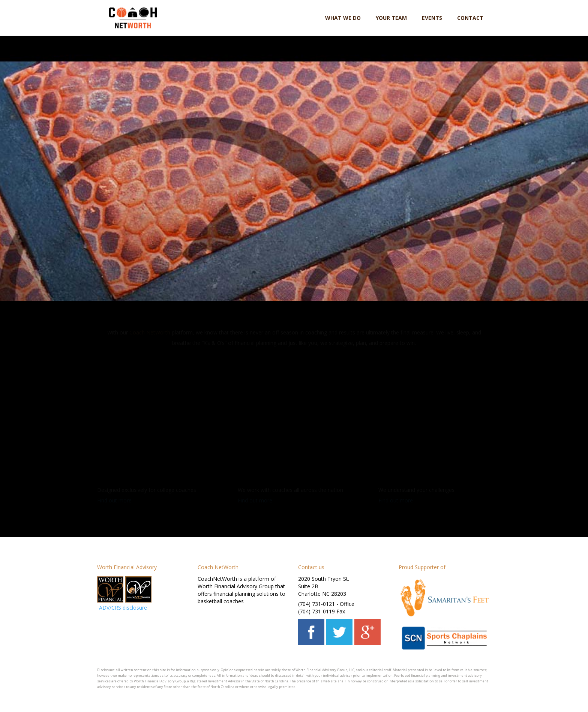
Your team (391, 18)
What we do (343, 18)
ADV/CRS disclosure (123, 608)
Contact (470, 18)
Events (432, 18)
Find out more (114, 500)
